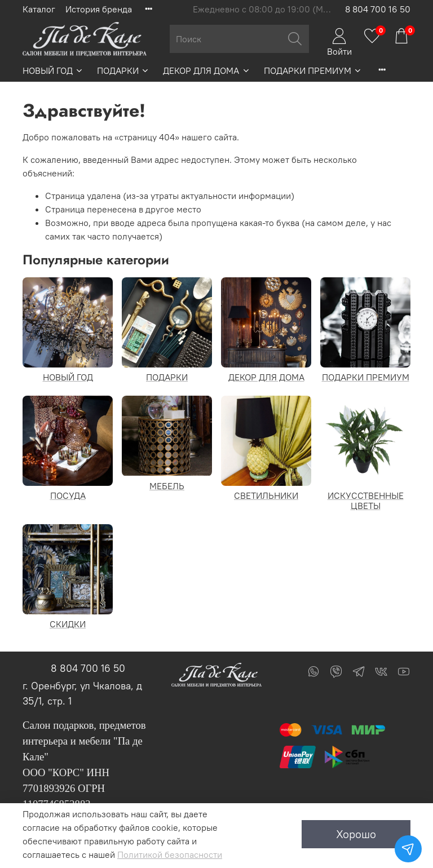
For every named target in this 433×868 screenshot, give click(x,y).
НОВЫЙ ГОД (53, 70)
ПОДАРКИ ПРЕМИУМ (313, 70)
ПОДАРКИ (123, 70)
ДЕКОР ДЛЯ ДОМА (206, 70)
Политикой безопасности (170, 854)
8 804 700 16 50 (378, 9)
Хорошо (356, 834)
